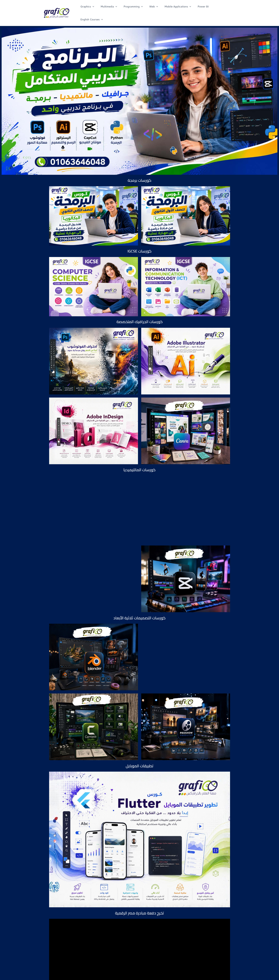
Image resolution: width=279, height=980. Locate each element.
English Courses (223, 8)
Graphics (91, 8)
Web (154, 8)
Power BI (201, 8)
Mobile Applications (176, 8)
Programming (134, 8)
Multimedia (111, 8)
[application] (96, 8)
